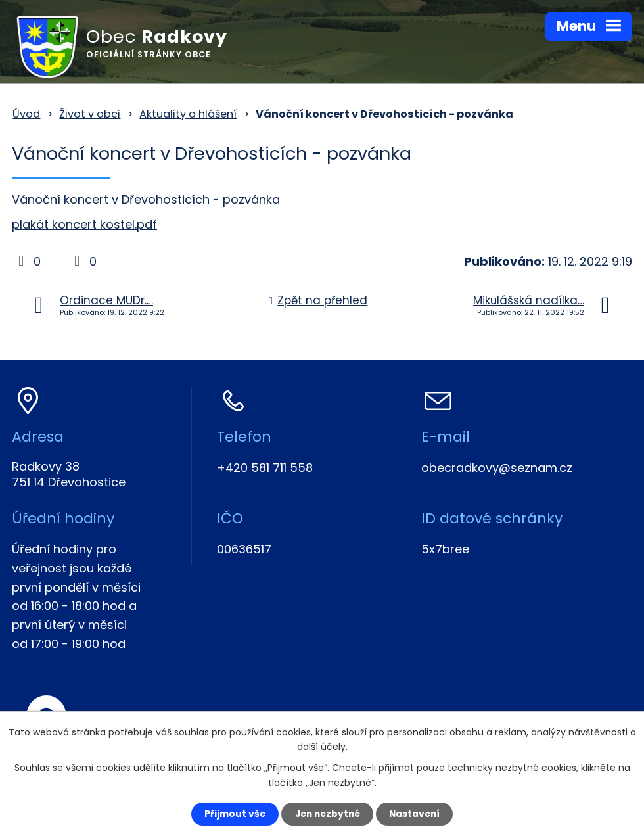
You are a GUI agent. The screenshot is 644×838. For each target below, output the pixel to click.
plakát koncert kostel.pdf (84, 224)
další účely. (322, 747)
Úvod (26, 114)
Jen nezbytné (327, 814)
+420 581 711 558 (265, 468)
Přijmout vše (231, 814)
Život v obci (90, 114)
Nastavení (418, 814)
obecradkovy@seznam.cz (497, 468)
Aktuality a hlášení (188, 114)
